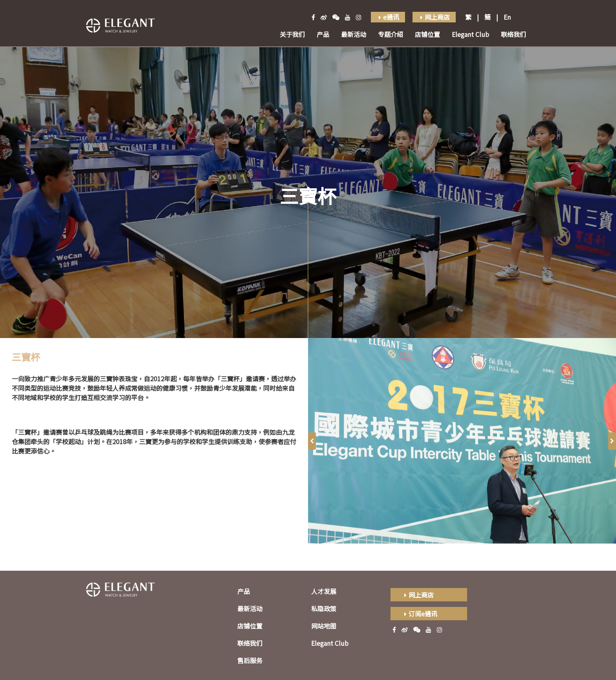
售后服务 (250, 660)
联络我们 (513, 34)
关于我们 (292, 34)
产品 (323, 34)
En (507, 17)
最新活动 (354, 34)
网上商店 (418, 595)
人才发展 (324, 591)
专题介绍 (390, 34)
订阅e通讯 (420, 614)
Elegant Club (470, 34)
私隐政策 (324, 608)
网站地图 (324, 626)
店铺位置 (427, 34)
